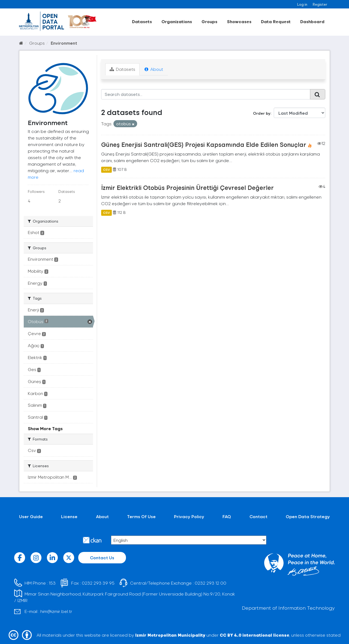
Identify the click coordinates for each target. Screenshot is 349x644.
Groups (209, 21)
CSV (106, 169)
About (154, 69)
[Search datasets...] (206, 94)
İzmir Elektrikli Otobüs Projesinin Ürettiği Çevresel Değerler (187, 187)
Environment (64, 43)
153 (52, 583)
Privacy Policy (189, 516)
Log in (302, 4)
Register (320, 4)
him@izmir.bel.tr (56, 611)
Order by (262, 113)
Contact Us (102, 558)
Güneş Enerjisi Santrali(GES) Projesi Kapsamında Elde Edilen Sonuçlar (204, 144)
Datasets (142, 21)
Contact (258, 516)
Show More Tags (45, 428)
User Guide (31, 516)
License (69, 516)
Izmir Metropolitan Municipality (170, 635)
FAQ (227, 516)
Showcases (239, 21)
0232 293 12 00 (210, 583)
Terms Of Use (141, 516)
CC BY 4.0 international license (255, 635)
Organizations (177, 21)
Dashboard (312, 21)
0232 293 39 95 (98, 583)
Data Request (276, 21)
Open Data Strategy (308, 516)
